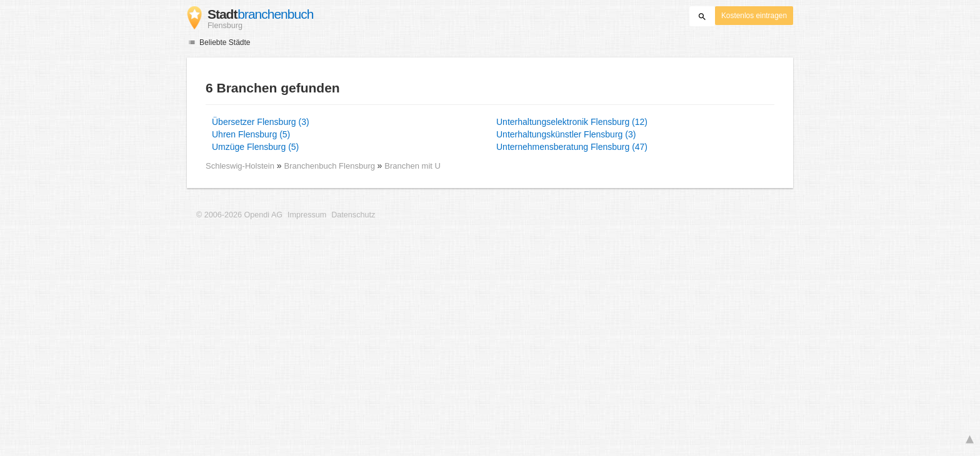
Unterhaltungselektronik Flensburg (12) (572, 122)
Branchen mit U (412, 166)
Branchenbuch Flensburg (331, 166)
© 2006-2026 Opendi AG (239, 215)
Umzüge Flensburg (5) (255, 147)
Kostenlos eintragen (754, 16)
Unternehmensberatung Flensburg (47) (572, 147)
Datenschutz (353, 215)
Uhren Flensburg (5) (251, 134)
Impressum (307, 215)
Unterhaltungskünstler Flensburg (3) (566, 134)
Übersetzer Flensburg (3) (261, 122)
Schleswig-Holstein (240, 166)
